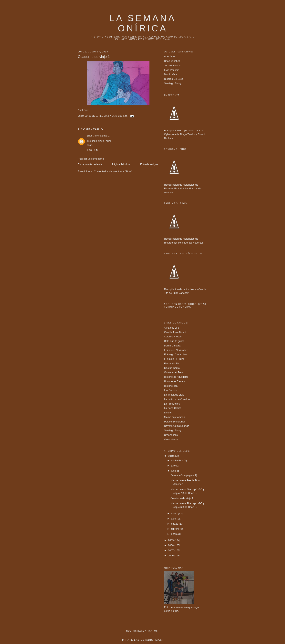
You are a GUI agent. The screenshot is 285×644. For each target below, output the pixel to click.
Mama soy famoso (175, 417)
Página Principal (121, 164)
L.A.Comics (171, 390)
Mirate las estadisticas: (143, 640)
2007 (171, 550)
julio (174, 466)
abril (174, 519)
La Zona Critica (173, 408)
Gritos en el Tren (174, 372)
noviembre (177, 460)
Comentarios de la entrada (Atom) (113, 171)
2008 (171, 545)
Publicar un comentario (91, 159)
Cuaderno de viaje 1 (182, 498)
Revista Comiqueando (177, 426)
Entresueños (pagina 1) (184, 475)
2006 (171, 556)
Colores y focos (173, 337)
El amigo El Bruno (174, 359)
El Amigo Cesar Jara (176, 354)
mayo (174, 513)
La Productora (172, 404)
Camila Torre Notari (175, 332)
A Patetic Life (172, 328)
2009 (171, 540)
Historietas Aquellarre (176, 377)
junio (174, 471)
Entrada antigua (149, 164)
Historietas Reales (175, 381)
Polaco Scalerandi (174, 422)
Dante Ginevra (172, 346)
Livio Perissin (172, 70)
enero (175, 534)
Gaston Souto (172, 368)
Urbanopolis (171, 435)
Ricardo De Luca (174, 79)
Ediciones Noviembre (176, 350)
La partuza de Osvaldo (177, 399)
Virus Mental (171, 439)
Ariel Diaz (170, 56)
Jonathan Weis (173, 65)
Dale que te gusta (174, 341)
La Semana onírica (143, 23)
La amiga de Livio (174, 395)
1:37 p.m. (93, 150)
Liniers (168, 413)
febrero (175, 529)
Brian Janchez (95, 136)
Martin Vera (171, 74)
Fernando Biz (172, 363)
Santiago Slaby (173, 83)
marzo (175, 524)
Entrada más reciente (90, 164)
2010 (171, 456)
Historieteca (171, 386)
